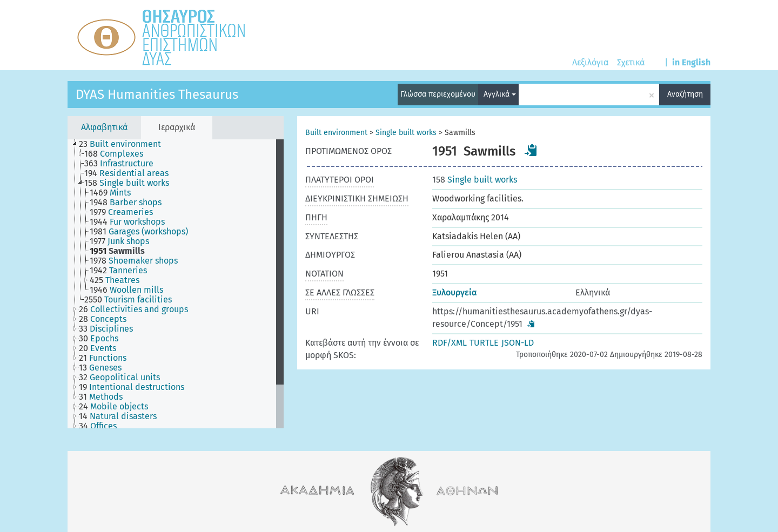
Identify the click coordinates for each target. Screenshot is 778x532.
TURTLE (484, 343)
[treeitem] (125, 144)
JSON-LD (518, 343)
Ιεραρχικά (177, 127)
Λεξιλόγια (590, 62)
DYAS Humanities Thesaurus (157, 95)
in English (691, 62)
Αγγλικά (500, 94)
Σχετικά (631, 62)
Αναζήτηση (685, 94)
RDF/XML (450, 343)
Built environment (336, 133)
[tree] (176, 284)
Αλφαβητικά (104, 127)
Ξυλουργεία (455, 292)
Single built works (406, 133)
